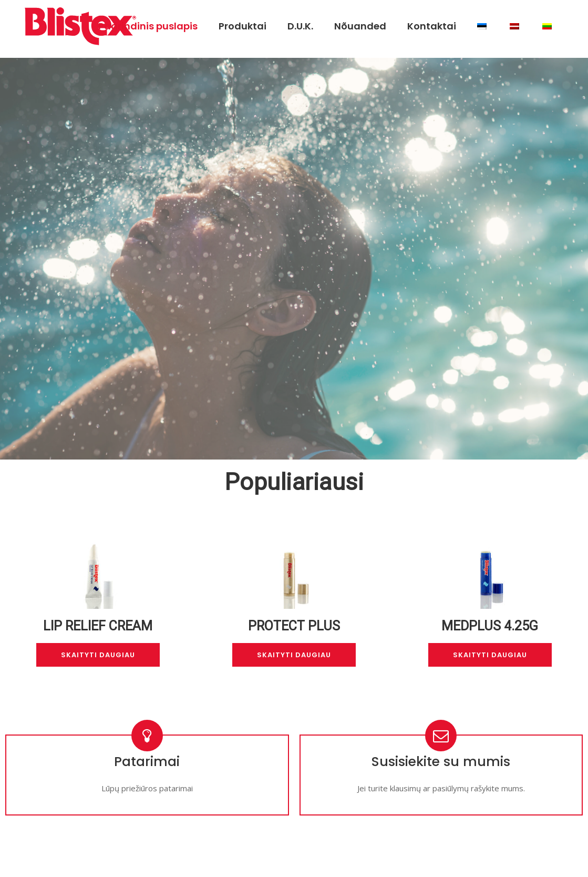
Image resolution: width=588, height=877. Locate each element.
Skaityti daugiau (98, 655)
